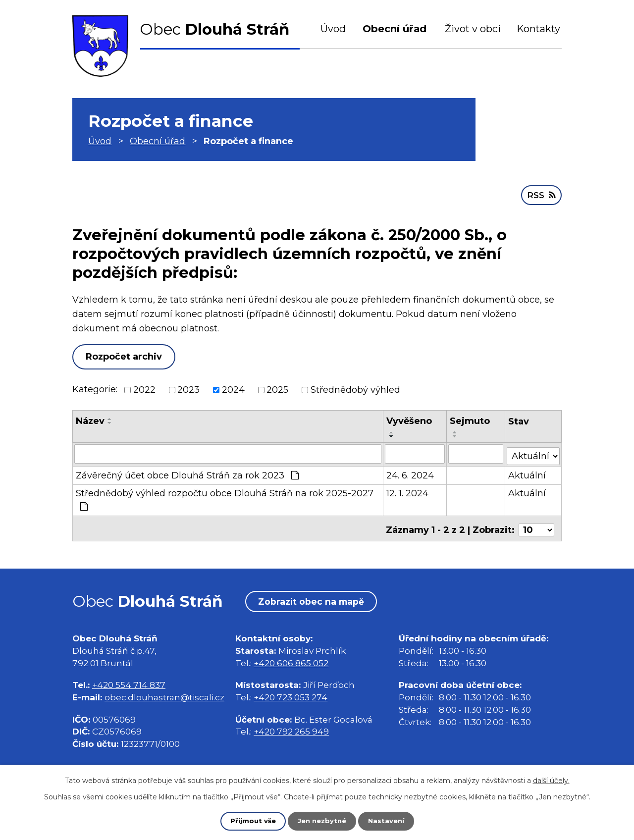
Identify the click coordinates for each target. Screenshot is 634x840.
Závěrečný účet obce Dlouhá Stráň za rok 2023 (187, 472)
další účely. (551, 780)
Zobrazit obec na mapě (315, 596)
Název (90, 420)
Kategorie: (95, 388)
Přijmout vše (251, 821)
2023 (188, 389)
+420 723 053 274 (291, 692)
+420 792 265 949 (291, 726)
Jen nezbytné (322, 821)
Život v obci (473, 29)
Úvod (333, 29)
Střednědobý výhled (355, 389)
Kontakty (538, 29)
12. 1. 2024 (408, 490)
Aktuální (528, 472)
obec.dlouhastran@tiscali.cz (164, 692)
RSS (540, 194)
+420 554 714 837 (129, 680)
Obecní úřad (395, 29)
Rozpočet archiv (127, 356)
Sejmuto (470, 420)
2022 (144, 389)
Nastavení (388, 821)
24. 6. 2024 (411, 472)
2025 (277, 389)
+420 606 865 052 (291, 657)
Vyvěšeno (410, 420)
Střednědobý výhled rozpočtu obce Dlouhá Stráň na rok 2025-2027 (225, 497)
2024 (233, 389)
